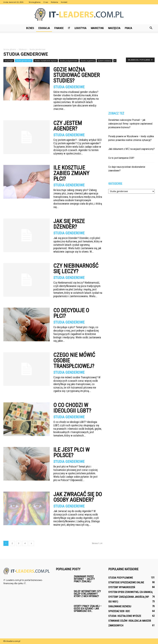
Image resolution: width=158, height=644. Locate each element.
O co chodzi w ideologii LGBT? (72, 408)
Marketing (97, 28)
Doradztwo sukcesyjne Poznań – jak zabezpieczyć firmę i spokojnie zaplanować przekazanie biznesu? (130, 124)
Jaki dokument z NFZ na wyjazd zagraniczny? (131, 149)
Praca (128, 28)
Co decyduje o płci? (71, 313)
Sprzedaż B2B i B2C (119, 611)
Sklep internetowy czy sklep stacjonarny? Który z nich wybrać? (87, 594)
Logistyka (80, 28)
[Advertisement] (79, 40)
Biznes (30, 28)
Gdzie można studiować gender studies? (77, 75)
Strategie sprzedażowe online (126, 583)
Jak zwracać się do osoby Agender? (78, 497)
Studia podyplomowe (69, 61)
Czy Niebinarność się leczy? (76, 269)
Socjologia (9, 61)
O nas (46, 2)
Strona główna (35, 2)
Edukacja (44, 28)
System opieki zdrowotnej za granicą (130, 592)
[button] (151, 28)
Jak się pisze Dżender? (69, 224)
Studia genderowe (24, 61)
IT (69, 28)
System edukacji (105, 61)
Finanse (59, 28)
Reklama (54, 2)
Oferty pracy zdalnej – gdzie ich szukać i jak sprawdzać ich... (88, 609)
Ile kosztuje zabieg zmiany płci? (71, 173)
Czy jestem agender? (68, 126)
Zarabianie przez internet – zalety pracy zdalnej (84, 579)
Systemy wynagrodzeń (122, 587)
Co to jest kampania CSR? (121, 158)
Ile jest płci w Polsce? (71, 453)
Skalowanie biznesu (120, 606)
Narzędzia (114, 28)
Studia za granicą (88, 61)
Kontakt (64, 2)
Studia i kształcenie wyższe (46, 61)
